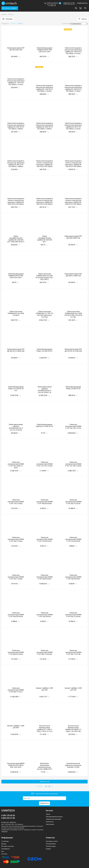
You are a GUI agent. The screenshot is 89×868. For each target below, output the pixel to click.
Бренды (4, 844)
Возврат (48, 849)
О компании (5, 841)
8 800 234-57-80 (69, 3)
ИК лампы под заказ (8, 846)
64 (21, 24)
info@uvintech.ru (82, 3)
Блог (3, 851)
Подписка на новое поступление (44, 794)
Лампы (48, 814)
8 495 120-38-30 (52, 3)
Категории (8, 19)
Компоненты (50, 822)
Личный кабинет (51, 844)
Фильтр (83, 19)
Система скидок (51, 846)
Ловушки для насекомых (54, 819)
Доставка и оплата (52, 841)
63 (18, 24)
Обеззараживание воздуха (54, 817)
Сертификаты (6, 849)
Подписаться (45, 803)
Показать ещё (44, 782)
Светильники (50, 824)
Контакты (4, 854)
